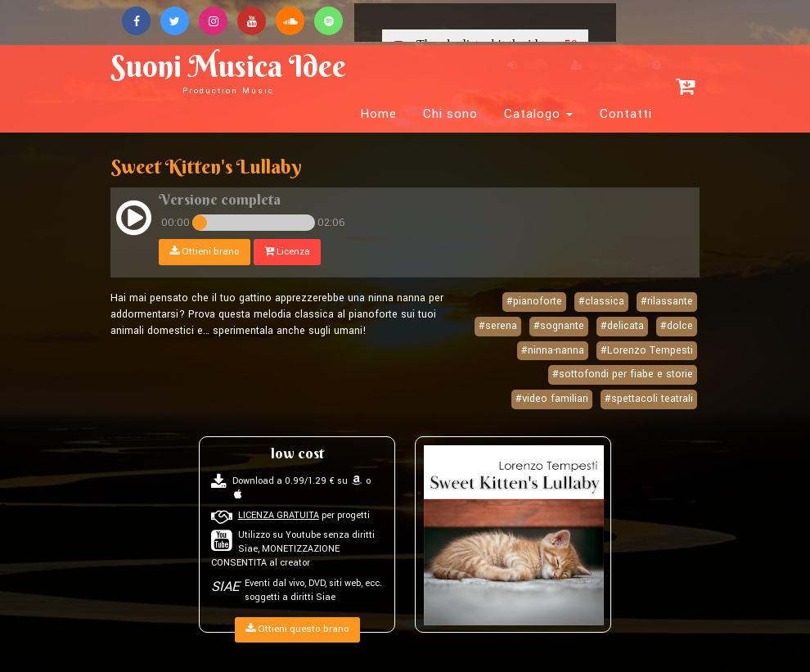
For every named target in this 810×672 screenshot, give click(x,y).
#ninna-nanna (553, 350)
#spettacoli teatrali (649, 399)
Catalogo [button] (538, 114)
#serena (498, 326)
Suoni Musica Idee (228, 72)
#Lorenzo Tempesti (647, 350)
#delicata (622, 326)
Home (378, 114)
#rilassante (667, 301)
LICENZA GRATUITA (279, 515)
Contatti (626, 114)
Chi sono (450, 114)
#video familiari (552, 399)
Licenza (287, 252)
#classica (601, 301)
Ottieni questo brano (297, 629)
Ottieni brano (205, 252)
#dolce (677, 326)
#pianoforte (534, 301)
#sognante (559, 326)
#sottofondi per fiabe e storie (623, 374)
